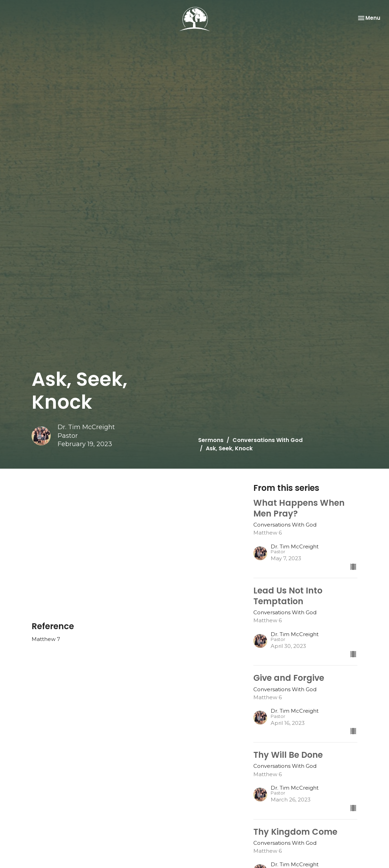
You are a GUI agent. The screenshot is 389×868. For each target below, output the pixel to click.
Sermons (211, 440)
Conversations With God (268, 440)
